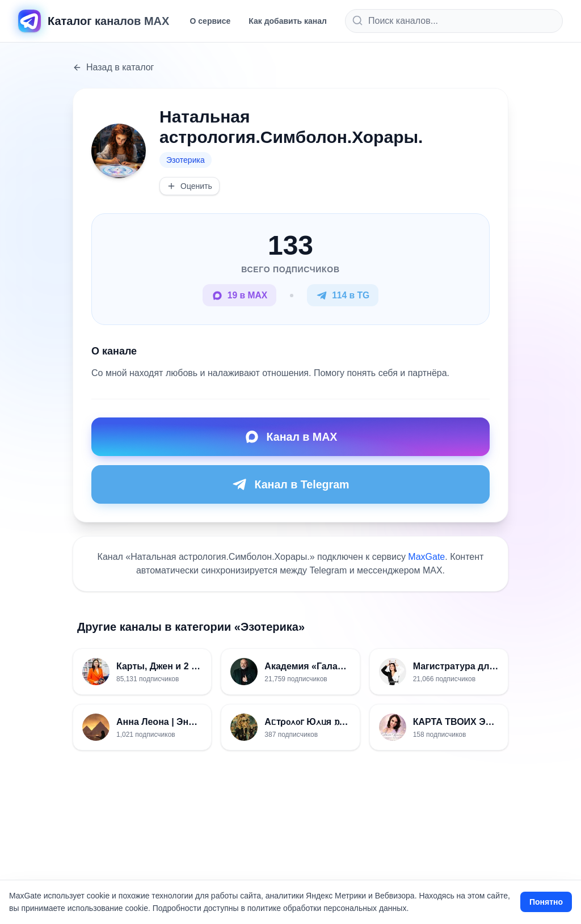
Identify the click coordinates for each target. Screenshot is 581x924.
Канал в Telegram (290, 485)
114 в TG (343, 296)
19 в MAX (239, 296)
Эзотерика (186, 160)
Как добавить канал (288, 21)
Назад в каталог (113, 67)
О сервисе (210, 21)
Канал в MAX (290, 437)
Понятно (546, 902)
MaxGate (426, 557)
